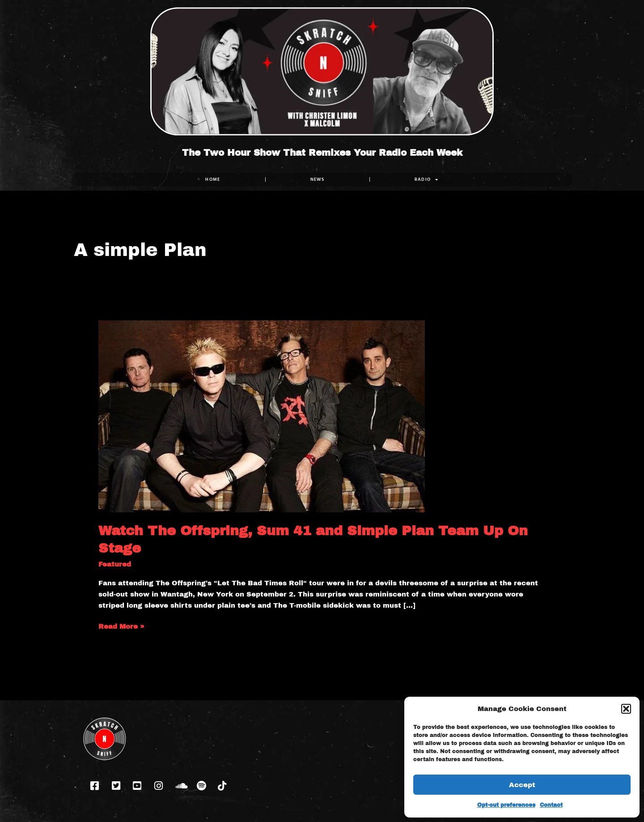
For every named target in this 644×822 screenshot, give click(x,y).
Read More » (121, 626)
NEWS (318, 179)
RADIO (427, 179)
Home (213, 179)
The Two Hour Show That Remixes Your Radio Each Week (322, 153)
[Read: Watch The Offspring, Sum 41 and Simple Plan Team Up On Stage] (262, 416)
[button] (626, 709)
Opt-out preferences (506, 805)
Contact (551, 805)
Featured (115, 564)
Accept (522, 785)
